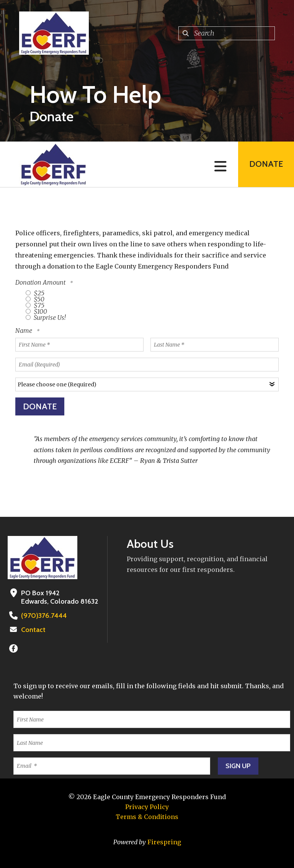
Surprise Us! (46, 318)
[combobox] (227, 33)
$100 (36, 311)
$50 (35, 299)
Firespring (164, 842)
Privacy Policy (147, 807)
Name (24, 331)
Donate (266, 164)
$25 (35, 293)
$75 (35, 305)
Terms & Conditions (147, 817)
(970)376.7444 (43, 616)
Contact (33, 630)
